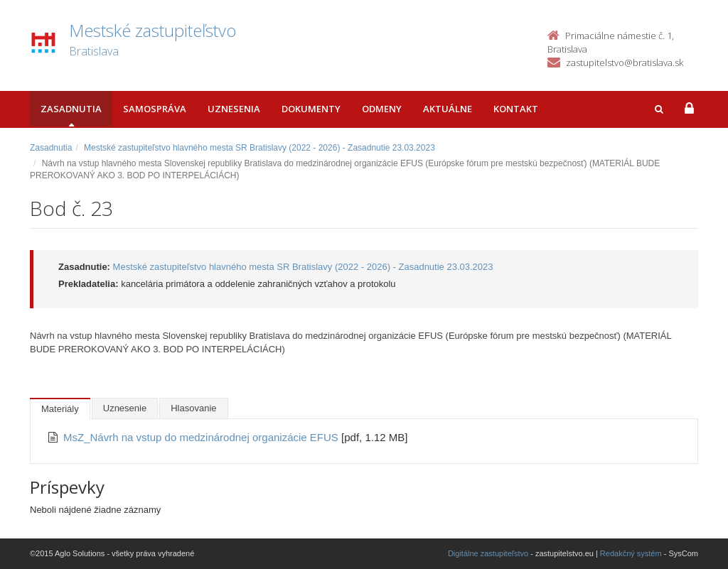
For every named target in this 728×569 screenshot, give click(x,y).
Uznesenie (125, 408)
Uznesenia (234, 109)
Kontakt (516, 109)
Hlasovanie (193, 408)
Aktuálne (448, 109)
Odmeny (382, 109)
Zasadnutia (71, 109)
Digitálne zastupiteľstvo (488, 553)
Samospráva (155, 109)
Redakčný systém (631, 553)
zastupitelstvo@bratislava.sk (625, 63)
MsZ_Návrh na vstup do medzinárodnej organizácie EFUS (202, 437)
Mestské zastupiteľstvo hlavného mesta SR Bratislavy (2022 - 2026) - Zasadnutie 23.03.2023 (259, 148)
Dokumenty (311, 109)
